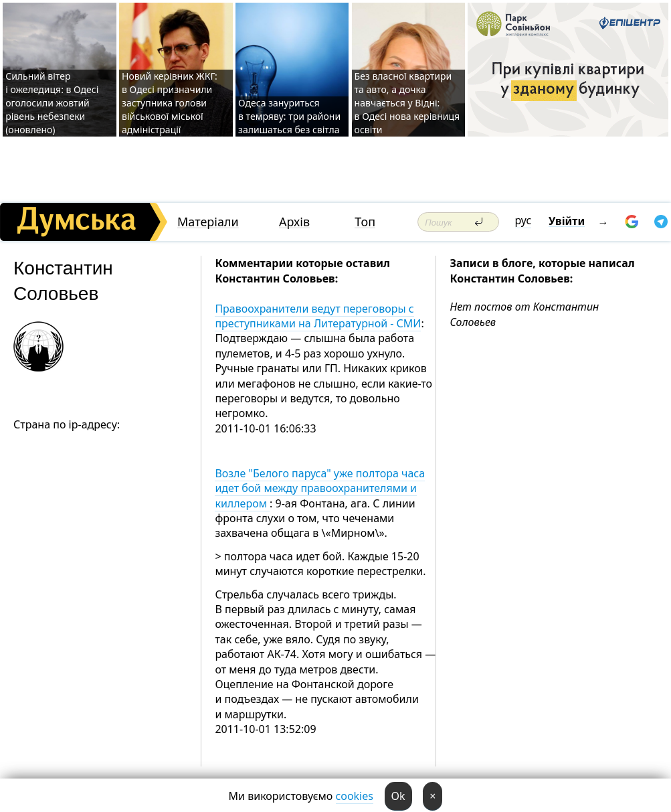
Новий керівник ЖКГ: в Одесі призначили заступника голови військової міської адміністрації (170, 103)
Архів (294, 222)
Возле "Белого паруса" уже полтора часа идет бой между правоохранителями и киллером (320, 488)
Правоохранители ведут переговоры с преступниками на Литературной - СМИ (318, 316)
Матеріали (208, 222)
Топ (365, 222)
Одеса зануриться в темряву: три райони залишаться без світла (289, 116)
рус (523, 220)
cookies (355, 796)
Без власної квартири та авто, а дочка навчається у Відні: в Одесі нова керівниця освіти (407, 103)
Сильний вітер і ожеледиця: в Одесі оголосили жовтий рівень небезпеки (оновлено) (52, 103)
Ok (398, 796)
